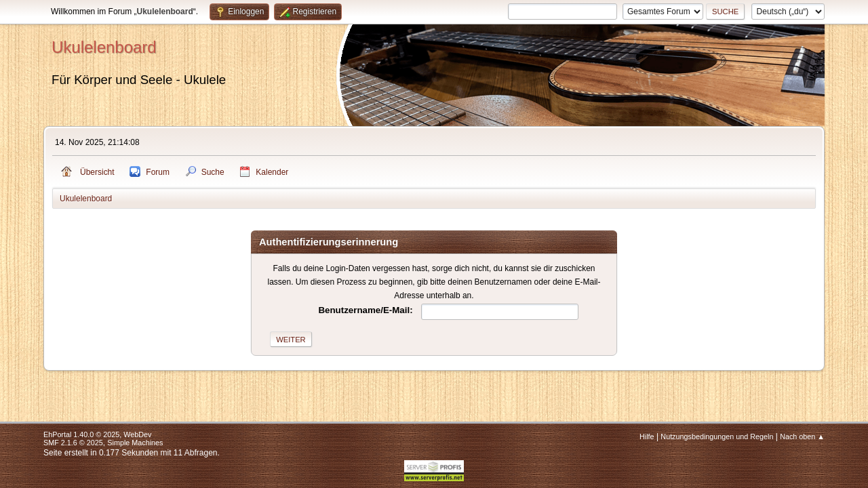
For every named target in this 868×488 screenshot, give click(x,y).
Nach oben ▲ (802, 436)
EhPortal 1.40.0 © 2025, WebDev (97, 434)
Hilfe (647, 436)
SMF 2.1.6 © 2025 (73, 443)
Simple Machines (135, 443)
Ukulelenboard (104, 47)
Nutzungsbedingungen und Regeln (717, 436)
